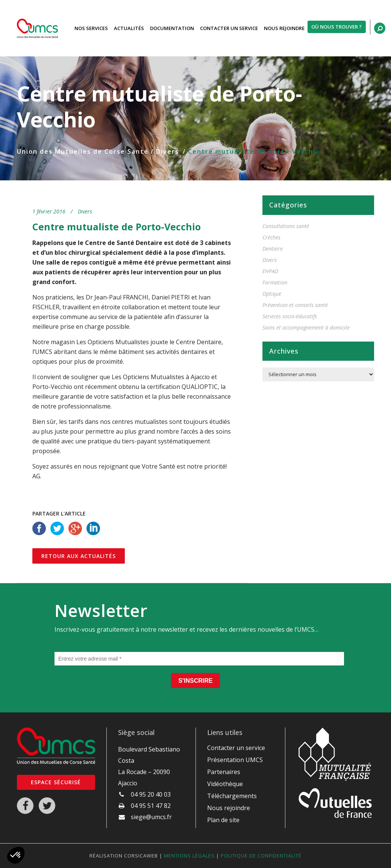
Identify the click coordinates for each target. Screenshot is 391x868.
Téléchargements (232, 796)
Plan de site (223, 820)
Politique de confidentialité (261, 856)
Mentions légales (189, 856)
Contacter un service (236, 748)
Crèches (271, 237)
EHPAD (270, 271)
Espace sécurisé (56, 782)
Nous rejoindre (229, 808)
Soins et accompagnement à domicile (306, 327)
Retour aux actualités (79, 556)
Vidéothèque (225, 784)
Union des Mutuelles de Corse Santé (83, 151)
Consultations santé (286, 226)
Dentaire (273, 249)
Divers (167, 151)
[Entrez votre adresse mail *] (199, 659)
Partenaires (224, 772)
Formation (275, 282)
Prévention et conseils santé (295, 305)
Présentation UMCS (235, 760)
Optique (272, 294)
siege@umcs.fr (151, 817)
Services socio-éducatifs (290, 316)
